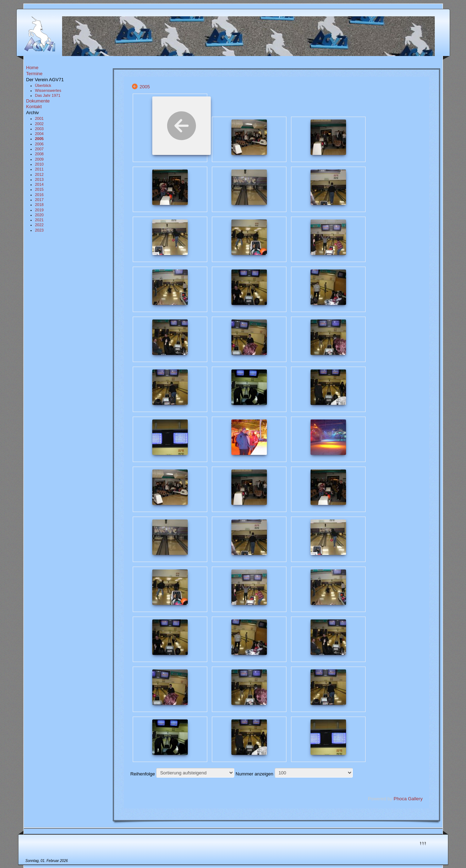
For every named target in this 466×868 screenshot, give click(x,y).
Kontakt (34, 107)
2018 (39, 205)
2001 (39, 118)
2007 (39, 149)
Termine (34, 74)
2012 (39, 174)
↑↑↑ (423, 843)
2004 (39, 134)
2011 (39, 169)
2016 (39, 195)
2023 (39, 230)
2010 (39, 164)
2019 (39, 210)
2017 (39, 200)
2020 (39, 215)
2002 (39, 124)
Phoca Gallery (408, 799)
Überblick (43, 85)
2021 (39, 220)
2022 (39, 225)
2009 (39, 159)
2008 (39, 154)
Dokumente (38, 101)
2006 (39, 144)
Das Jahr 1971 (48, 95)
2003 (39, 129)
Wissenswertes (48, 90)
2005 (39, 139)
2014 (39, 184)
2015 (39, 189)
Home (32, 68)
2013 (39, 179)
